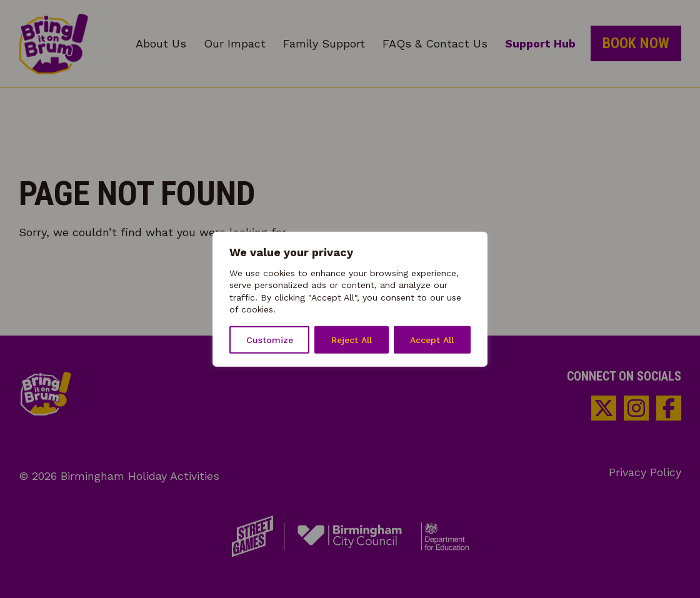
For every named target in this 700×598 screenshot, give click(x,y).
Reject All (352, 340)
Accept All (432, 340)
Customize (270, 340)
